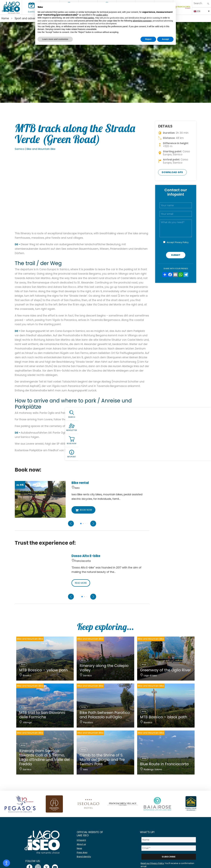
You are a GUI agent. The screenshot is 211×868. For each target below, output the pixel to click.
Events (31, 12)
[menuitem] (202, 11)
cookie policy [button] (102, 15)
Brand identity (84, 857)
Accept (178, 242)
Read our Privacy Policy (152, 863)
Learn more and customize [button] (55, 39)
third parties (89, 18)
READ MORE (82, 583)
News (79, 848)
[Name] (169, 840)
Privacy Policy (182, 242)
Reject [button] (148, 39)
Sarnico (20, 149)
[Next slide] (93, 524)
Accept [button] (165, 39)
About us (81, 844)
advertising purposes (142, 21)
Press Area (82, 852)
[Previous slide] (71, 524)
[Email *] (169, 848)
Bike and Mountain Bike (41, 149)
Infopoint (81, 840)
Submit (176, 255)
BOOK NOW (84, 510)
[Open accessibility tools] (6, 863)
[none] (202, 11)
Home (5, 18)
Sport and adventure (28, 18)
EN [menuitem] (199, 11)
